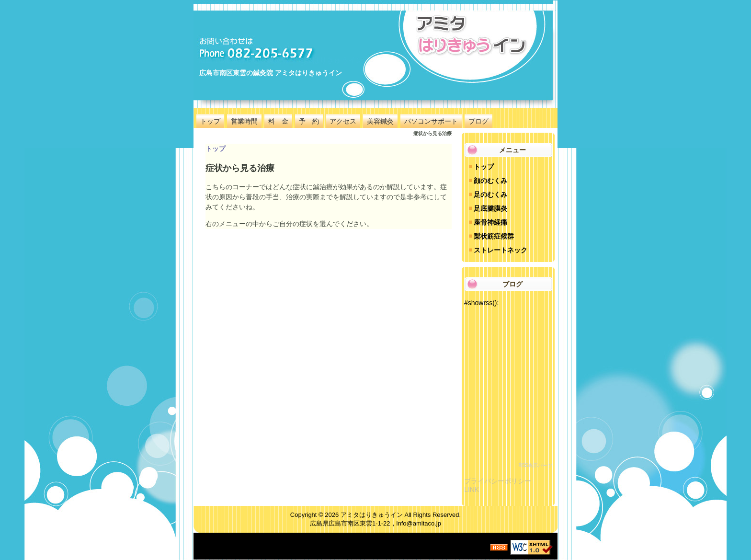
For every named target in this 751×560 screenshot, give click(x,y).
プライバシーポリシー (498, 481)
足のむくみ (490, 194)
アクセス (343, 121)
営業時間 (244, 121)
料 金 (278, 121)
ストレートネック (501, 250)
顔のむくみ (490, 181)
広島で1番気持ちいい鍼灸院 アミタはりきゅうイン (280, 60)
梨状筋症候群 (494, 236)
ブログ (478, 121)
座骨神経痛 (490, 222)
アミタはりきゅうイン (372, 515)
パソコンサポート (431, 121)
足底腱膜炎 (490, 208)
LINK (472, 490)
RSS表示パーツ (535, 465)
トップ (210, 121)
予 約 (309, 121)
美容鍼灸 (380, 121)
